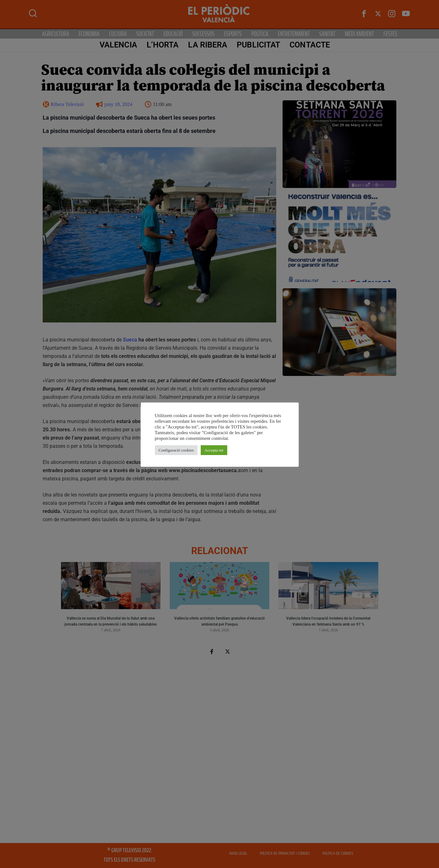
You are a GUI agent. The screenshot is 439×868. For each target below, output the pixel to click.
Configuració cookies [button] (176, 450)
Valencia (118, 45)
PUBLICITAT (258, 45)
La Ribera (208, 45)
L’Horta (163, 45)
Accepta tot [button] (214, 450)
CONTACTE (310, 45)
